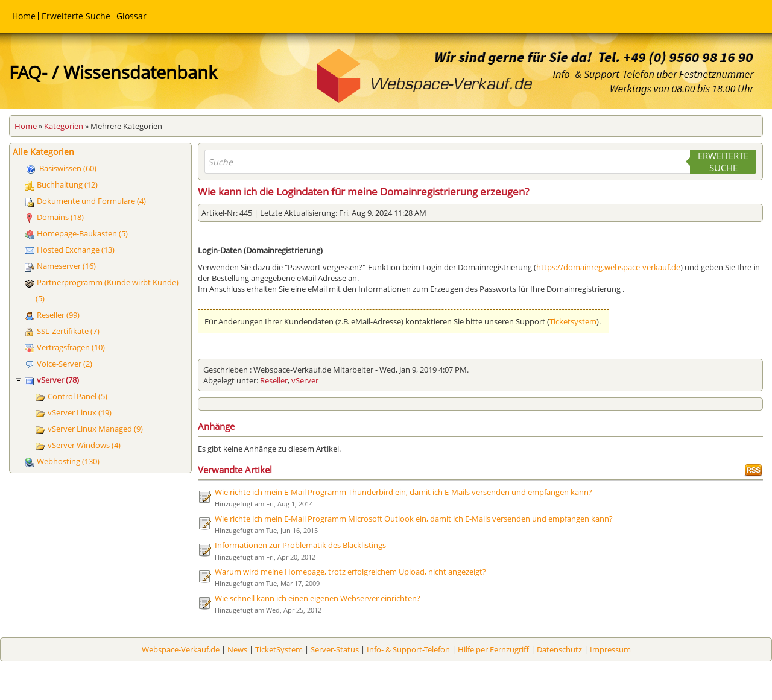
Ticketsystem (573, 321)
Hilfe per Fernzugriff (493, 649)
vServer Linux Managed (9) (95, 429)
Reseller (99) (58, 315)
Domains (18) (60, 217)
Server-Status (335, 649)
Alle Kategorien (43, 152)
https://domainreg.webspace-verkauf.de (608, 267)
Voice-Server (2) (65, 364)
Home (24, 16)
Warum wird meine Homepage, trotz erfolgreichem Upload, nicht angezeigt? (350, 572)
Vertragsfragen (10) (71, 347)
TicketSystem (279, 649)
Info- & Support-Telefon (408, 649)
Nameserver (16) (66, 266)
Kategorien (64, 126)
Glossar (131, 16)
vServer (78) (58, 380)
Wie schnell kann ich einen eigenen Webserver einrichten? (318, 598)
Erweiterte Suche (76, 16)
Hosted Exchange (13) (76, 250)
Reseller (274, 380)
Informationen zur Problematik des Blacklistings (300, 545)
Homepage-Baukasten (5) (82, 233)
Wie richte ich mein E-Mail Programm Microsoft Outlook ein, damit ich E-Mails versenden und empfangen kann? (414, 519)
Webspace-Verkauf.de (181, 649)
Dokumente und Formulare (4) (91, 201)
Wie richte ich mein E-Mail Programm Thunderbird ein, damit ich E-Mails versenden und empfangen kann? (403, 492)
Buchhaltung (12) (67, 184)
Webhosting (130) (68, 461)
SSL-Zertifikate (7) (68, 331)
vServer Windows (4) (84, 445)
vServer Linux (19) (80, 412)
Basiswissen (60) (68, 168)
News (237, 649)
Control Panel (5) (78, 396)
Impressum (610, 649)
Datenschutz (559, 649)
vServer (305, 380)
